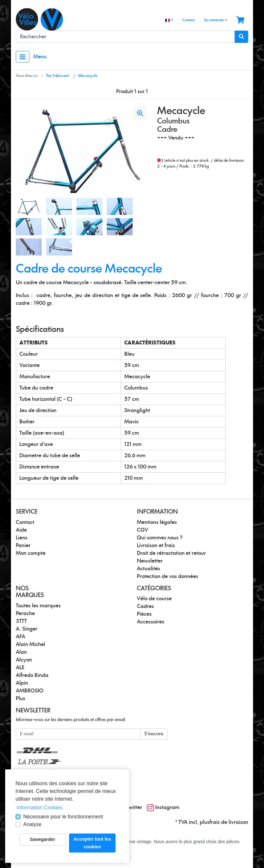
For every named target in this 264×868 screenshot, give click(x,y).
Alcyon (24, 660)
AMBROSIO (30, 691)
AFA (20, 637)
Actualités (148, 569)
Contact (188, 20)
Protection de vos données (168, 576)
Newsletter (150, 561)
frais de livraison (229, 822)
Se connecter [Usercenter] (216, 20)
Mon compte (31, 553)
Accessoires (151, 622)
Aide (21, 530)
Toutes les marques (38, 606)
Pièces (144, 614)
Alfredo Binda (32, 675)
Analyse (32, 824)
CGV (142, 530)
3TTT (21, 621)
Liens (22, 538)
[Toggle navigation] (23, 57)
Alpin (22, 683)
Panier (23, 545)
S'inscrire (154, 734)
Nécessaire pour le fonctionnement (63, 817)
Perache (25, 613)
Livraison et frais (156, 545)
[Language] (169, 20)
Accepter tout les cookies (92, 843)
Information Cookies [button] (39, 808)
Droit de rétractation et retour (171, 553)
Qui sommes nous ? (160, 538)
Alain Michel (30, 644)
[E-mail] (78, 734)
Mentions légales (157, 522)
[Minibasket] (240, 20)
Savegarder (43, 839)
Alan (21, 652)
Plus (20, 699)
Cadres (145, 606)
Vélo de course (154, 599)
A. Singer (27, 629)
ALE (20, 668)
